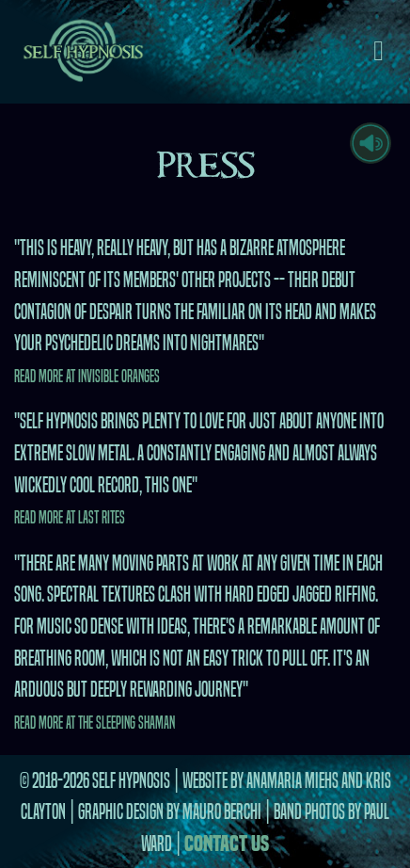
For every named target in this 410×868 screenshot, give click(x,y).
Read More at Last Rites (70, 517)
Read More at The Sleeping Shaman (95, 723)
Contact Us (227, 843)
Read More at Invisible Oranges (87, 376)
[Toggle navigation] (378, 52)
